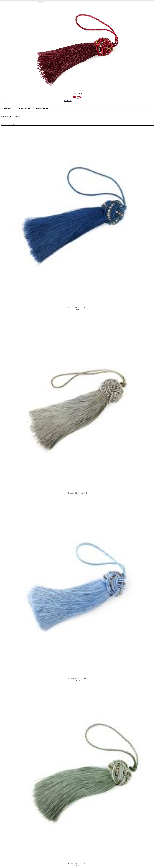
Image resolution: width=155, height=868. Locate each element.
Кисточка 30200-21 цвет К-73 (78, 308)
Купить (68, 101)
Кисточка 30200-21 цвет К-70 (78, 864)
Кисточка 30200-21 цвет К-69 (78, 493)
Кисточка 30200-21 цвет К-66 (78, 678)
